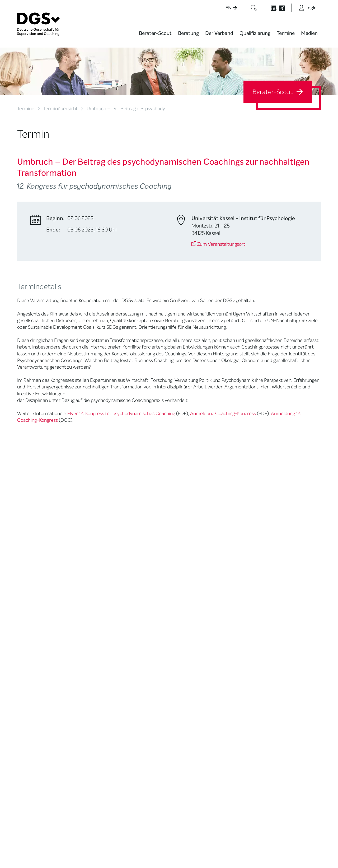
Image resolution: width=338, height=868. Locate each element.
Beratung (188, 33)
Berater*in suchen (33, 598)
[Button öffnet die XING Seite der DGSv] (285, 8)
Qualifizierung (255, 33)
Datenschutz (284, 848)
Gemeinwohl (81, 661)
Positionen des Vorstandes (188, 620)
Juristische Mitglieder (89, 628)
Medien (309, 33)
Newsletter (186, 645)
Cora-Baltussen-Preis (90, 674)
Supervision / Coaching (29, 623)
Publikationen (188, 628)
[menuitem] (155, 36)
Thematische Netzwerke (82, 613)
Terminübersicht (60, 109)
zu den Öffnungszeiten (146, 786)
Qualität (24, 632)
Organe (77, 635)
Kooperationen (83, 668)
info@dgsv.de (148, 765)
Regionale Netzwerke (88, 622)
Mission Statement (87, 598)
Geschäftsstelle (84, 641)
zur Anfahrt (135, 776)
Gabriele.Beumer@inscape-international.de (67, 496)
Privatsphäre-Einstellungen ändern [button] (210, 853)
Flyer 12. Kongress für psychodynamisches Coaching (121, 414)
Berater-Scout (155, 33)
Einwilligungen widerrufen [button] (304, 853)
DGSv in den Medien (193, 611)
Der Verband (219, 33)
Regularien (79, 681)
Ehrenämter (81, 648)
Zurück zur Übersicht (39, 531)
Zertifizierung (29, 638)
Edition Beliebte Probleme (189, 637)
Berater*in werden (139, 598)
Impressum (311, 848)
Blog (179, 604)
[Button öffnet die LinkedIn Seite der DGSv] (271, 8)
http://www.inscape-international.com (61, 503)
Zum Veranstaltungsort (218, 244)
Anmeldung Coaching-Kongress (223, 414)
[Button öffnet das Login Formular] (308, 8)
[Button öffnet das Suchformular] (254, 8)
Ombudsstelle (30, 645)
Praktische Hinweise (35, 651)
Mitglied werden (84, 604)
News (181, 598)
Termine (286, 33)
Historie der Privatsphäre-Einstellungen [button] (260, 853)
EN (231, 8)
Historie (77, 688)
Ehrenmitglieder (84, 655)
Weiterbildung (135, 604)
